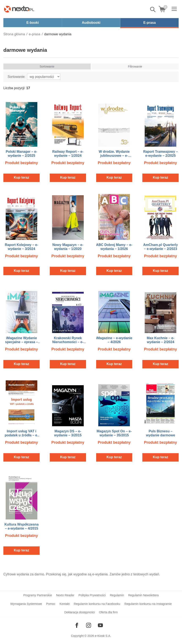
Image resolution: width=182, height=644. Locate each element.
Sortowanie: (17, 77)
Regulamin (117, 595)
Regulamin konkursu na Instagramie (148, 604)
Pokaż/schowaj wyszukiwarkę (153, 9)
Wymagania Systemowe (26, 604)
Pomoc (51, 604)
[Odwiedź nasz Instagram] (89, 625)
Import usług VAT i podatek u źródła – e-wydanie (21, 435)
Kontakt (64, 604)
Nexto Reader (65, 595)
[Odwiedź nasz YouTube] (100, 625)
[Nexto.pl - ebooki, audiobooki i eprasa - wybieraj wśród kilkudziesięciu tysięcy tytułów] (19, 9)
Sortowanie (47, 66)
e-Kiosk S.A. (103, 636)
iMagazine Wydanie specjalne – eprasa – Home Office (22, 342)
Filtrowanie (135, 66)
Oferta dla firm (109, 612)
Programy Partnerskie (38, 595)
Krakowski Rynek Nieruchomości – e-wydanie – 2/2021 (68, 342)
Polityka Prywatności (92, 595)
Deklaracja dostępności (80, 612)
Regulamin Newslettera (144, 595)
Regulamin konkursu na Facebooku (97, 604)
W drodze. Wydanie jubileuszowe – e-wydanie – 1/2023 (114, 156)
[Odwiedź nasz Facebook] (77, 625)
